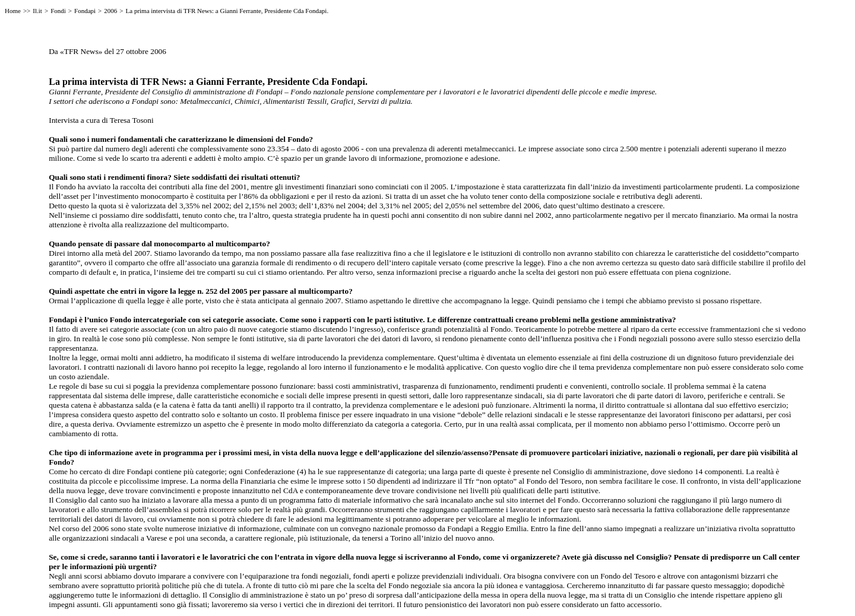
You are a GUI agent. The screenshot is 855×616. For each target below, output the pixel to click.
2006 (110, 11)
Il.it (37, 11)
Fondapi (85, 11)
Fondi (58, 11)
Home (13, 11)
